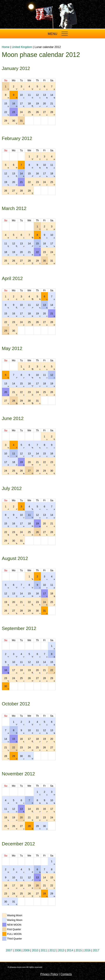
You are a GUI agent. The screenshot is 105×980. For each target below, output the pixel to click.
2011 (44, 950)
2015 (79, 950)
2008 (18, 950)
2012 (52, 950)
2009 (26, 950)
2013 (61, 950)
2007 (9, 950)
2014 (70, 950)
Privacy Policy (49, 974)
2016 (87, 950)
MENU (53, 34)
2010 (35, 950)
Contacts (66, 974)
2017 (96, 950)
